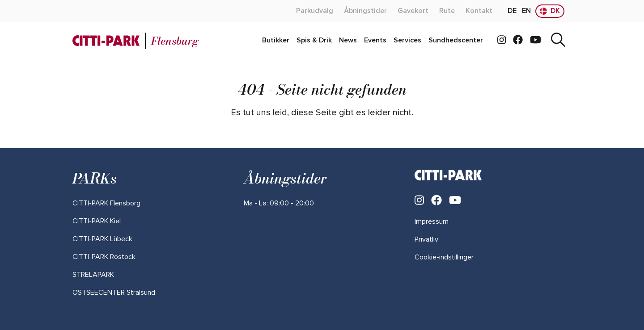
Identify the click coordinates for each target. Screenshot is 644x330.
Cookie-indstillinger (444, 257)
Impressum (432, 221)
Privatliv (426, 239)
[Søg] (558, 41)
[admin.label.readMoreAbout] (315, 11)
